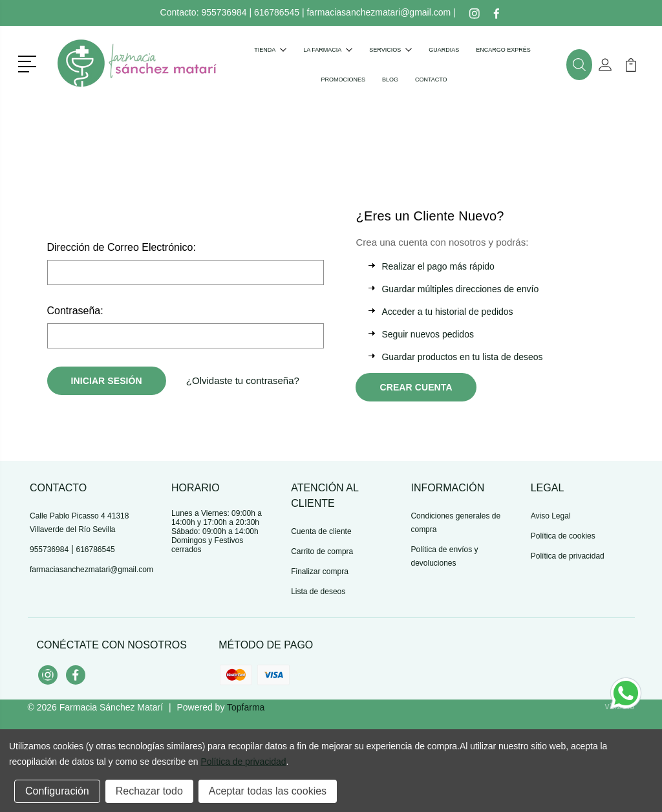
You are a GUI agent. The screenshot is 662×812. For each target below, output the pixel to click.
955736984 (224, 12)
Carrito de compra (322, 551)
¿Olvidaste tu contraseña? (243, 380)
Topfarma (246, 707)
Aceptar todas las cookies (268, 791)
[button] (29, 63)
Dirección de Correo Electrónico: (122, 247)
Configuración (57, 791)
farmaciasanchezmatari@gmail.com (379, 12)
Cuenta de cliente (321, 531)
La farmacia (328, 50)
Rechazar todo (149, 791)
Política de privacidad (568, 556)
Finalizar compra (320, 572)
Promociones (343, 80)
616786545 (277, 12)
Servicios (390, 50)
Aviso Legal (551, 516)
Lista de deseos (318, 592)
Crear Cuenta (416, 387)
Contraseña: (75, 311)
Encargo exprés (503, 50)
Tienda (270, 50)
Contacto (431, 80)
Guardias (444, 50)
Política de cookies (563, 536)
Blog (390, 80)
